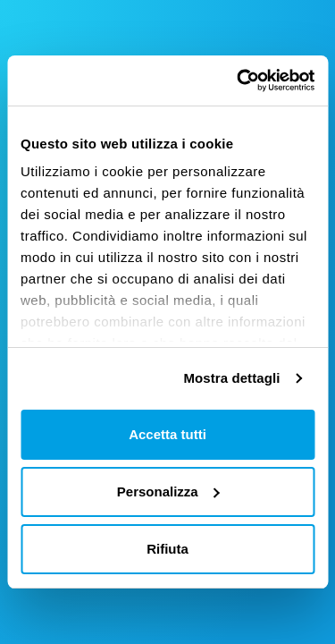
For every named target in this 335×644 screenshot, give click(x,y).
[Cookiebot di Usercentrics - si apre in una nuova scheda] (239, 80)
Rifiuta (167, 549)
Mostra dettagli (231, 378)
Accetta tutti (167, 434)
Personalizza (168, 491)
